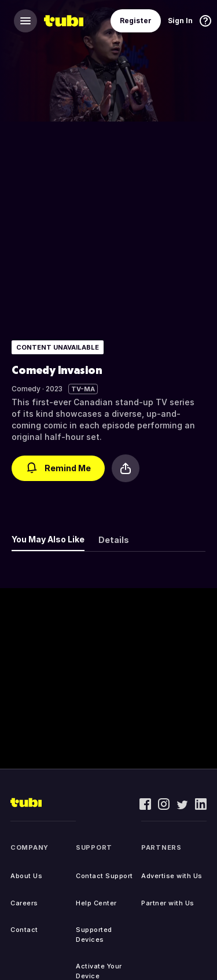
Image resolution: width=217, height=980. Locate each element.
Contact (24, 930)
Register (136, 21)
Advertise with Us (172, 876)
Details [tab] (114, 540)
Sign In (180, 21)
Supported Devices (94, 935)
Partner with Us (168, 903)
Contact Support (104, 876)
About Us (26, 876)
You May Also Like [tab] (48, 539)
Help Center (96, 903)
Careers (24, 903)
